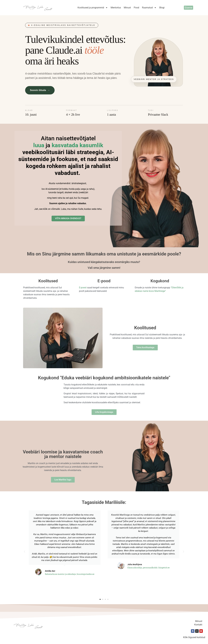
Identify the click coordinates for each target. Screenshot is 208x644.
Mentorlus (116, 8)
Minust (127, 8)
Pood (136, 8)
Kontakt (198, 625)
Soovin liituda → (40, 90)
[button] (25, 552)
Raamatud (149, 8)
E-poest (83, 288)
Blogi (162, 8)
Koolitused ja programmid (93, 8)
